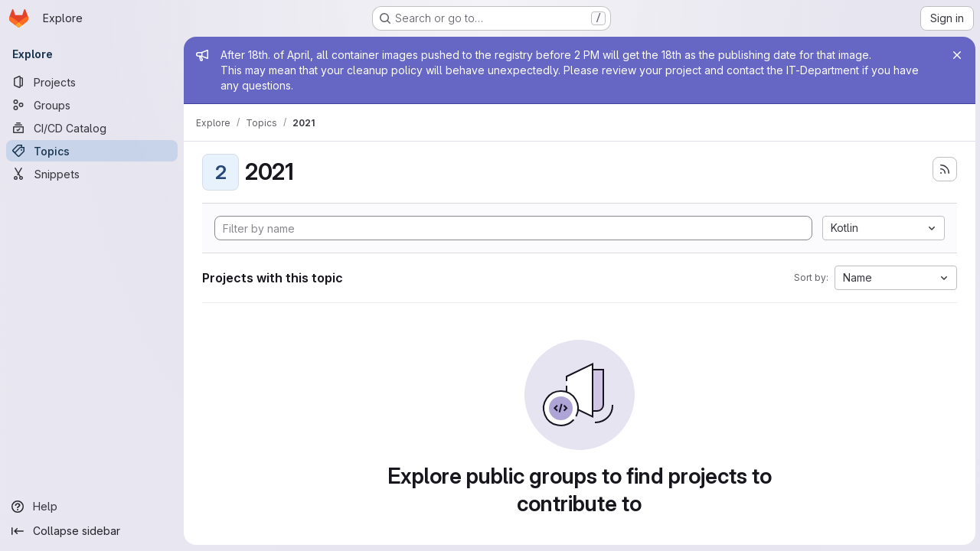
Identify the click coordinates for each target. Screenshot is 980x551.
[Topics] (92, 151)
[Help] (92, 507)
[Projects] (92, 82)
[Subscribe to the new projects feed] (943, 169)
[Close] (955, 55)
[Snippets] (92, 174)
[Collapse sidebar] (92, 531)
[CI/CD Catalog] (92, 128)
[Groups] (92, 105)
